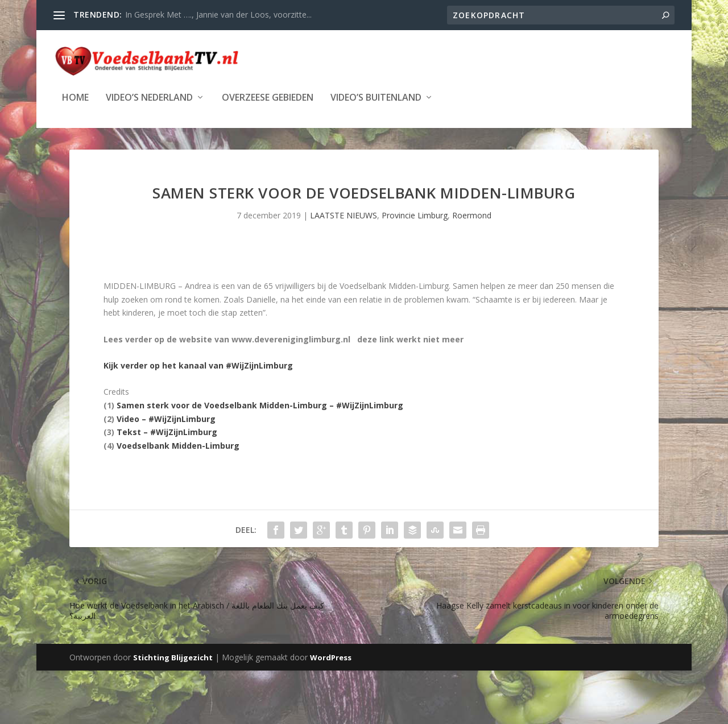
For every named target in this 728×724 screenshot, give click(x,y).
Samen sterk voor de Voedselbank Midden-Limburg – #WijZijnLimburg (260, 405)
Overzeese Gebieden (268, 97)
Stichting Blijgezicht (173, 657)
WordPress (331, 657)
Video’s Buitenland (376, 97)
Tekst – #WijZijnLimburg (167, 432)
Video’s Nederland (149, 97)
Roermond (472, 215)
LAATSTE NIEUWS (344, 215)
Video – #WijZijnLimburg (166, 418)
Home (75, 97)
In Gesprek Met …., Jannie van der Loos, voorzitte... (218, 15)
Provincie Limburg (415, 215)
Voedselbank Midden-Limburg (178, 446)
